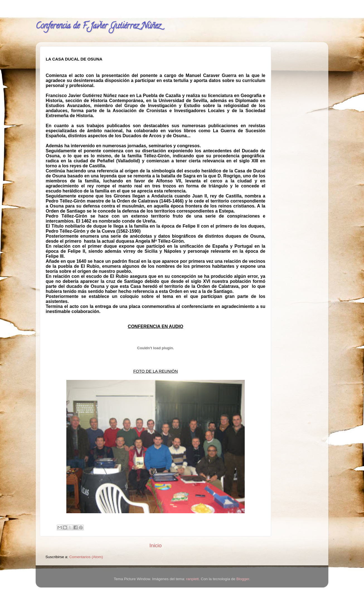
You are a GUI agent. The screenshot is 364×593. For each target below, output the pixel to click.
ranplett (192, 579)
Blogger (243, 579)
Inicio (156, 545)
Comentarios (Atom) (86, 557)
